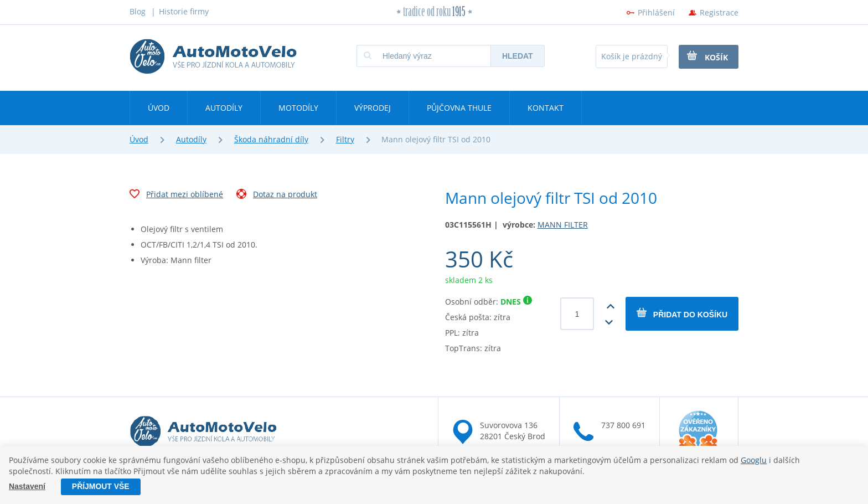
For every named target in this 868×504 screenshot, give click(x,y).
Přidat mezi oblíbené (176, 196)
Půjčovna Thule (459, 108)
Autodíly (224, 108)
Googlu (754, 460)
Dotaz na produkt (277, 196)
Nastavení (27, 487)
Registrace (719, 12)
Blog (138, 11)
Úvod (159, 108)
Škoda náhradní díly (271, 139)
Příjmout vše (101, 487)
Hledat (518, 56)
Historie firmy (184, 11)
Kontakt (546, 108)
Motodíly (298, 108)
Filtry (345, 139)
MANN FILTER (563, 225)
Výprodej (373, 108)
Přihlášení (656, 12)
